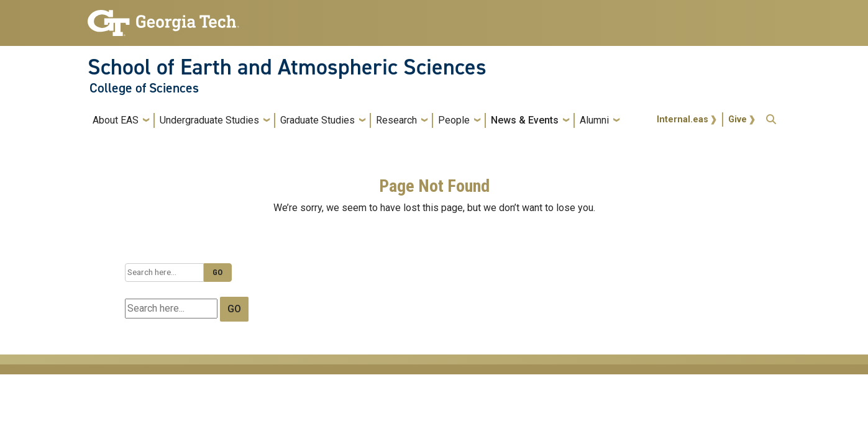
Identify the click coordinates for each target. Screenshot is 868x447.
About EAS (116, 120)
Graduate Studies (318, 120)
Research (396, 120)
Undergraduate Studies (209, 120)
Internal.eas (683, 120)
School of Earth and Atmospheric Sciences (287, 67)
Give (738, 120)
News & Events (525, 120)
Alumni (594, 120)
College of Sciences (144, 88)
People (454, 120)
